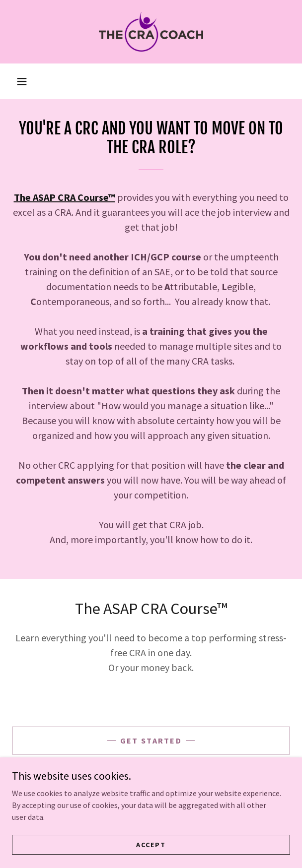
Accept (151, 844)
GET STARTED (151, 741)
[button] (22, 81)
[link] (151, 32)
